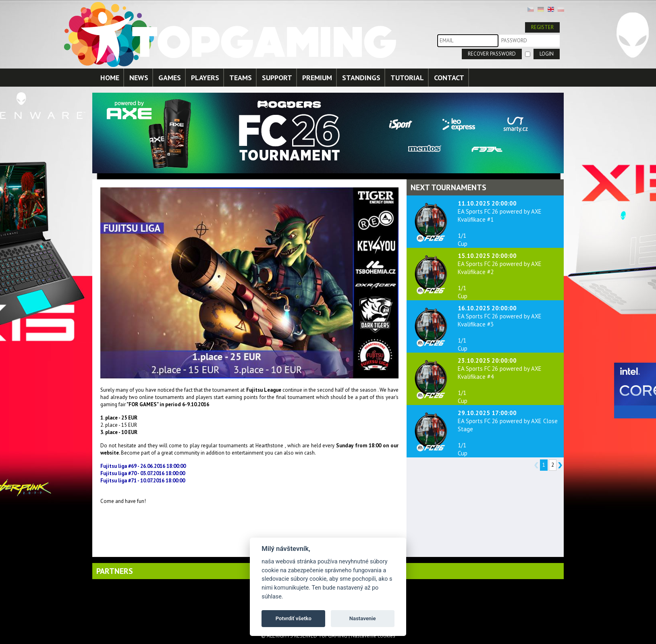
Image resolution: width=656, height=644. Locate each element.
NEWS (139, 78)
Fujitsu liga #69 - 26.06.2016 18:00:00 (143, 466)
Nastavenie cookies (373, 636)
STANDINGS (361, 78)
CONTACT (449, 78)
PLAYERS (205, 78)
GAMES (170, 78)
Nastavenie (363, 618)
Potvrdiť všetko (294, 618)
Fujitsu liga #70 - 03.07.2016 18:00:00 (143, 473)
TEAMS (241, 78)
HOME (110, 78)
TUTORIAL (407, 78)
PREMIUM (317, 78)
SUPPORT (277, 78)
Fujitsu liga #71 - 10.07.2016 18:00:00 (143, 481)
